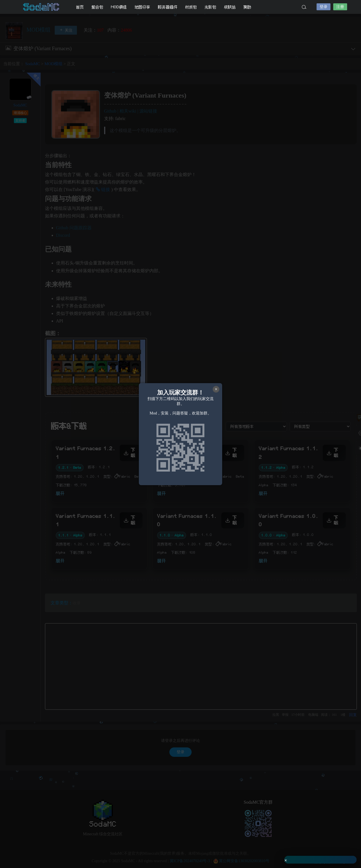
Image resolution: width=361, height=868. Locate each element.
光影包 (210, 7)
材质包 (191, 7)
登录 (324, 7)
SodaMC (42, 7)
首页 (80, 7)
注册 (340, 7)
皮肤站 (230, 7)
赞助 (247, 7)
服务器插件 (168, 7)
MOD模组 (119, 7)
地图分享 (142, 7)
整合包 (97, 7)
